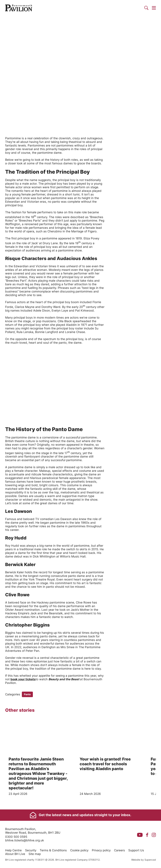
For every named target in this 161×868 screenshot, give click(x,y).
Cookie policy (79, 850)
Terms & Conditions (53, 850)
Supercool (150, 860)
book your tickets (23, 679)
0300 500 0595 (16, 837)
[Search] (146, 8)
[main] (80, 413)
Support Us (136, 850)
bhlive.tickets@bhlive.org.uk (25, 840)
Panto (27, 694)
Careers (119, 850)
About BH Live (15, 854)
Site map (35, 854)
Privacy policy (101, 850)
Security (31, 850)
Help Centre (13, 850)
